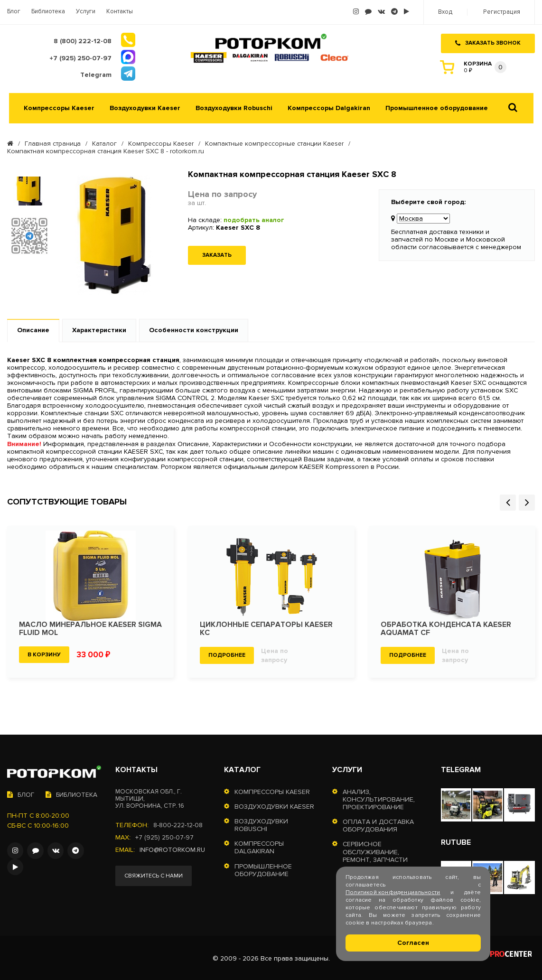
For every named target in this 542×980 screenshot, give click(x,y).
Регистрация (502, 12)
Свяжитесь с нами (154, 875)
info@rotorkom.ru (173, 849)
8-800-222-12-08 (178, 824)
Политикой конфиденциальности (393, 892)
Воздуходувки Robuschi (234, 107)
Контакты (120, 12)
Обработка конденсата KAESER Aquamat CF (446, 627)
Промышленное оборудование (437, 107)
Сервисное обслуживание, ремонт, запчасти (375, 851)
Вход (447, 12)
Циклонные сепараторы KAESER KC (266, 627)
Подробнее (227, 654)
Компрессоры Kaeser (59, 107)
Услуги (86, 12)
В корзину (44, 653)
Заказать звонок (488, 42)
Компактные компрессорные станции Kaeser (274, 143)
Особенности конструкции (194, 329)
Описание (33, 329)
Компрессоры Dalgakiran (329, 107)
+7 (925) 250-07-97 (164, 837)
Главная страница (53, 143)
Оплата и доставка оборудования (378, 825)
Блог (14, 12)
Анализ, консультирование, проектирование (379, 799)
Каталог (104, 143)
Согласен (413, 943)
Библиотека (48, 12)
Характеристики (99, 329)
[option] (29, 190)
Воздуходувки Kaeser (145, 107)
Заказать (217, 254)
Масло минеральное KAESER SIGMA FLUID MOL (90, 627)
